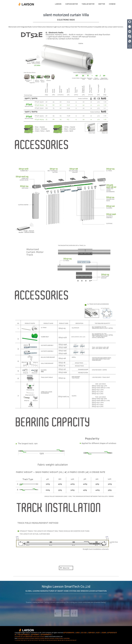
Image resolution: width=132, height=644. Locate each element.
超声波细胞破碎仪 (46, 634)
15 (34, 640)
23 (49, 640)
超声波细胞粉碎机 (69, 633)
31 (64, 640)
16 (36, 640)
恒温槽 (104, 633)
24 (51, 640)
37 (76, 640)
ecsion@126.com (20, 636)
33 (70, 640)
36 (74, 640)
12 (28, 640)
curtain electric (44, 638)
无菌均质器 (91, 633)
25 (53, 640)
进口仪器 (84, 633)
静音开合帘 (29, 636)
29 (60, 640)
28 (59, 640)
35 (72, 640)
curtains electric (35, 638)
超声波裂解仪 (35, 634)
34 (68, 640)
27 (57, 640)
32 (66, 640)
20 (43, 640)
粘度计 (98, 633)
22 (47, 640)
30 (62, 640)
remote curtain (54, 638)
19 (41, 640)
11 (26, 640)
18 (40, 640)
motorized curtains (39, 636)
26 (55, 640)
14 (32, 640)
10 (24, 640)
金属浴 (78, 633)
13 (30, 640)
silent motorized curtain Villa (66, 15)
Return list (66, 568)
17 (38, 640)
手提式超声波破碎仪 (24, 634)
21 (45, 640)
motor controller (64, 638)
